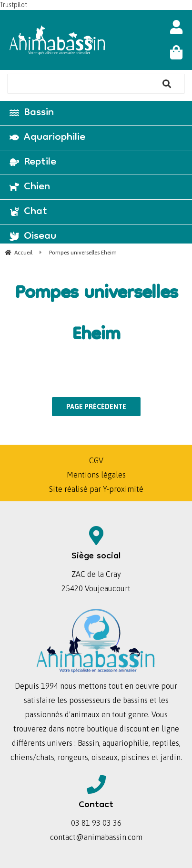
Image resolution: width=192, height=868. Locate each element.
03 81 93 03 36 (96, 823)
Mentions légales (96, 475)
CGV (96, 460)
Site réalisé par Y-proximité (96, 489)
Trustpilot (14, 5)
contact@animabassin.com (96, 837)
